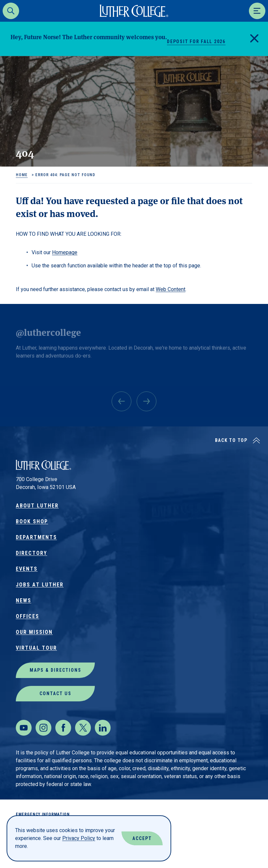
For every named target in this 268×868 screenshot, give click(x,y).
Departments (36, 537)
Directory (31, 553)
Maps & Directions (55, 670)
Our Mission (34, 632)
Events (27, 569)
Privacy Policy (79, 838)
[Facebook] (63, 728)
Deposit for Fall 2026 (196, 41)
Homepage (65, 252)
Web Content (171, 289)
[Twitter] (83, 728)
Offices (27, 616)
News (24, 600)
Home (22, 175)
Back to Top (231, 440)
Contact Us (55, 693)
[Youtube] (24, 728)
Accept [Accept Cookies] (142, 838)
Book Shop (32, 521)
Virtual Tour (36, 648)
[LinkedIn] (103, 728)
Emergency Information (43, 814)
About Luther (37, 506)
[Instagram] (43, 728)
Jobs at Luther (40, 585)
